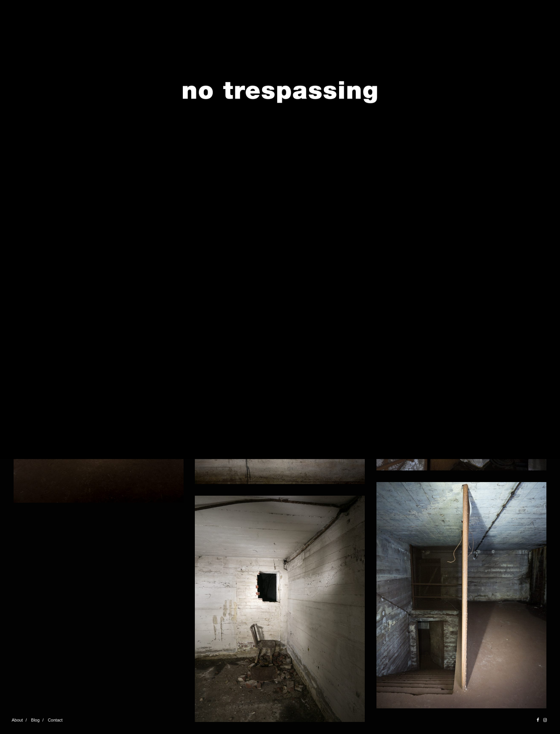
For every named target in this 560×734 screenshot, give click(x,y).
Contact (55, 720)
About (17, 720)
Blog (35, 720)
